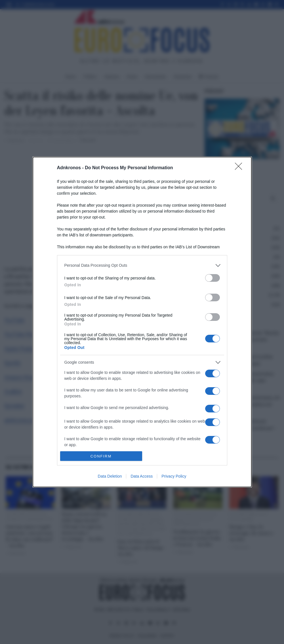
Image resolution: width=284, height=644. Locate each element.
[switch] (213, 278)
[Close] (240, 168)
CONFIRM (101, 456)
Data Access (142, 476)
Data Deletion (110, 476)
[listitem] (142, 265)
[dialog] (142, 322)
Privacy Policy (174, 476)
